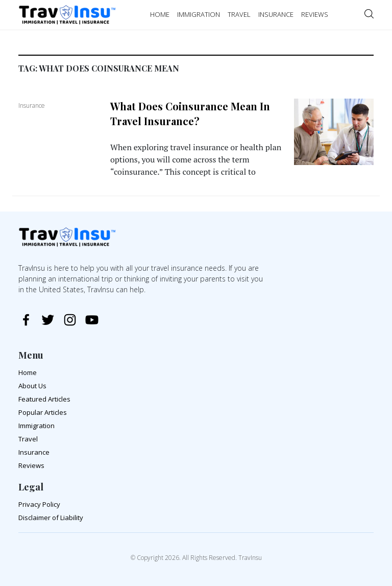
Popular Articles (43, 412)
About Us (32, 386)
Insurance (34, 452)
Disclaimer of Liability (51, 518)
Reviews (31, 465)
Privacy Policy (39, 504)
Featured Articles (44, 399)
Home (28, 372)
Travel (28, 439)
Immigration (36, 426)
